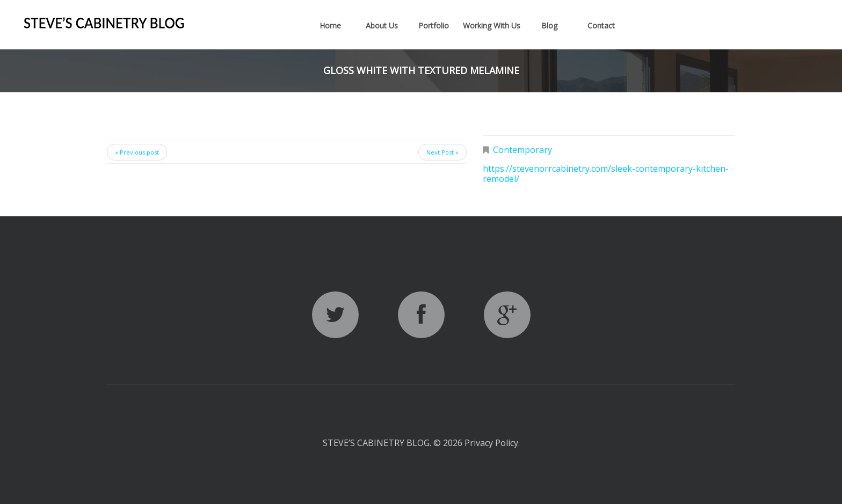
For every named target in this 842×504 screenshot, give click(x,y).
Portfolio (434, 25)
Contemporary (522, 150)
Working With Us (492, 25)
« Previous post (137, 152)
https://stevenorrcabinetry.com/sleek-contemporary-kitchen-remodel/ (606, 174)
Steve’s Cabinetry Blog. (378, 443)
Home (330, 25)
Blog (549, 25)
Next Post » (442, 152)
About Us (382, 25)
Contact (601, 25)
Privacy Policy (491, 443)
